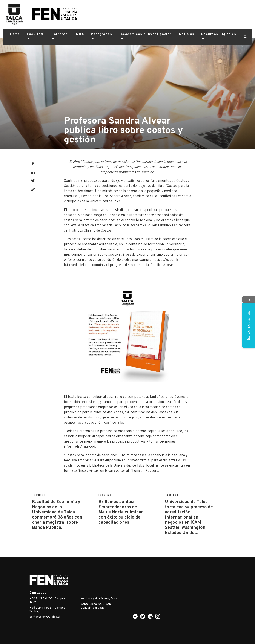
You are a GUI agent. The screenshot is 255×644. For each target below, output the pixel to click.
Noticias (187, 34)
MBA (80, 34)
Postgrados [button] (101, 34)
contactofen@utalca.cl (45, 617)
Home (15, 34)
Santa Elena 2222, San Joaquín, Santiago (96, 606)
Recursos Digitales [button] (219, 34)
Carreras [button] (59, 34)
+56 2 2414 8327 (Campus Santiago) (47, 610)
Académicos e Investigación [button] (146, 34)
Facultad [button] (35, 34)
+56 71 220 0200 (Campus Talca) (47, 600)
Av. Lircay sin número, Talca (99, 599)
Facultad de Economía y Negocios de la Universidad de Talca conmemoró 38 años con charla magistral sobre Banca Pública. (57, 515)
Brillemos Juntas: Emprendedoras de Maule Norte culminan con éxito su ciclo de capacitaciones (121, 512)
